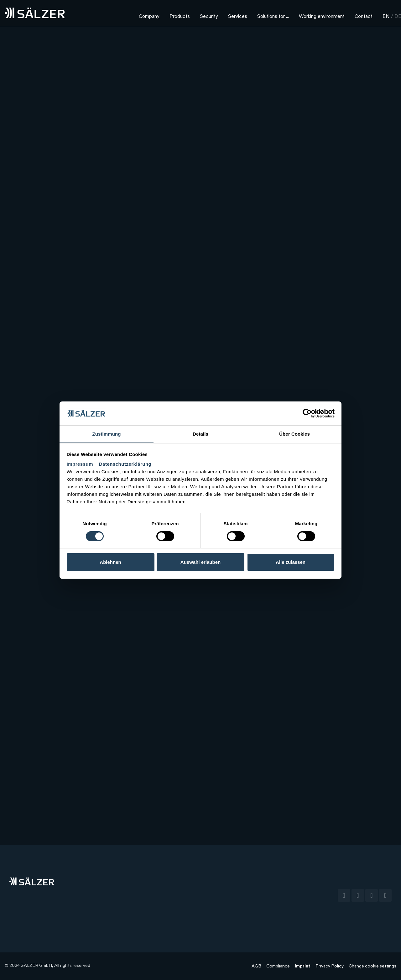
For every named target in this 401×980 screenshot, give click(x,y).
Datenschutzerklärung (125, 464)
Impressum (81, 464)
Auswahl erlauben (200, 562)
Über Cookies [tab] (294, 434)
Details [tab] (200, 434)
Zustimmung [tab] (107, 434)
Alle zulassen (291, 562)
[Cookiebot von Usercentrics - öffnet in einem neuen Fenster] (307, 413)
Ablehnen (110, 562)
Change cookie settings (372, 966)
